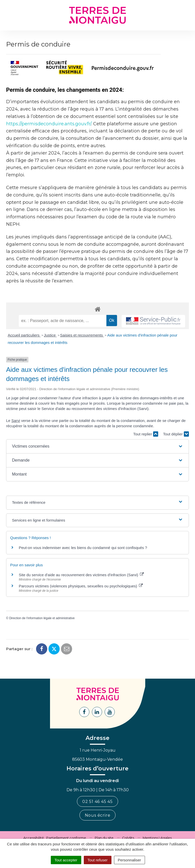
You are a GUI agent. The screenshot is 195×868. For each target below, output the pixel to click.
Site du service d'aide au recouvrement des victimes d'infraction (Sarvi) (81, 575)
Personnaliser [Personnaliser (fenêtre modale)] (129, 860)
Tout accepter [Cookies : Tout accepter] (66, 860)
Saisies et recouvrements (82, 335)
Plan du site (104, 838)
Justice (50, 335)
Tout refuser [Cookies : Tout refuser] (98, 860)
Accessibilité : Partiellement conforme (55, 838)
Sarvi (16, 421)
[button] (97, 446)
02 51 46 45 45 (97, 802)
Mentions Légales (157, 838)
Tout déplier (176, 434)
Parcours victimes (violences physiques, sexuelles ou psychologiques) (81, 586)
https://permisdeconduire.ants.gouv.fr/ (49, 124)
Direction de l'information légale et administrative (42, 618)
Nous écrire (98, 815)
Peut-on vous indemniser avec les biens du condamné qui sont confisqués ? (83, 548)
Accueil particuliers (24, 335)
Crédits (128, 838)
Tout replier (146, 434)
